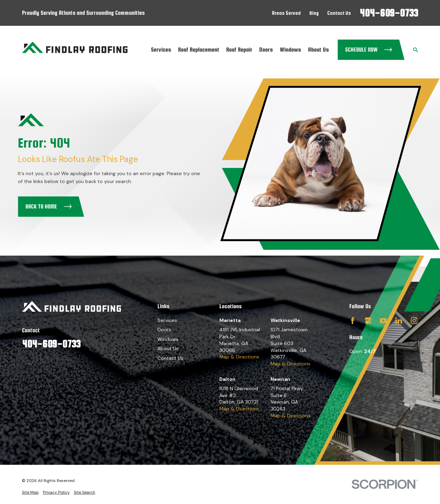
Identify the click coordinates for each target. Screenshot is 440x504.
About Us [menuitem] (318, 50)
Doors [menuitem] (266, 50)
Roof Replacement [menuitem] (199, 50)
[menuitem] (30, 492)
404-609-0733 (389, 13)
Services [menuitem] (161, 50)
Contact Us (339, 13)
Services (167, 320)
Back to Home (49, 207)
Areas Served (286, 13)
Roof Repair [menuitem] (239, 50)
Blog (314, 13)
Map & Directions (239, 357)
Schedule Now (369, 50)
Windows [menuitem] (290, 50)
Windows (168, 339)
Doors (164, 330)
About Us (168, 348)
